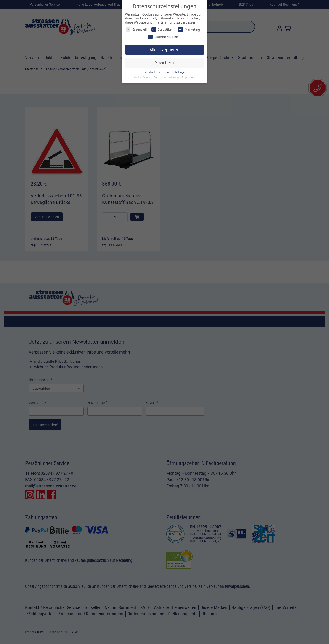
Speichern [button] (164, 62)
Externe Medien (163, 37)
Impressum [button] (188, 77)
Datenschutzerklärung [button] (166, 77)
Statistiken (163, 29)
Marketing (189, 29)
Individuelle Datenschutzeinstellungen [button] (165, 72)
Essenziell (136, 29)
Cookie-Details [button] (142, 77)
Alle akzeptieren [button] (165, 50)
